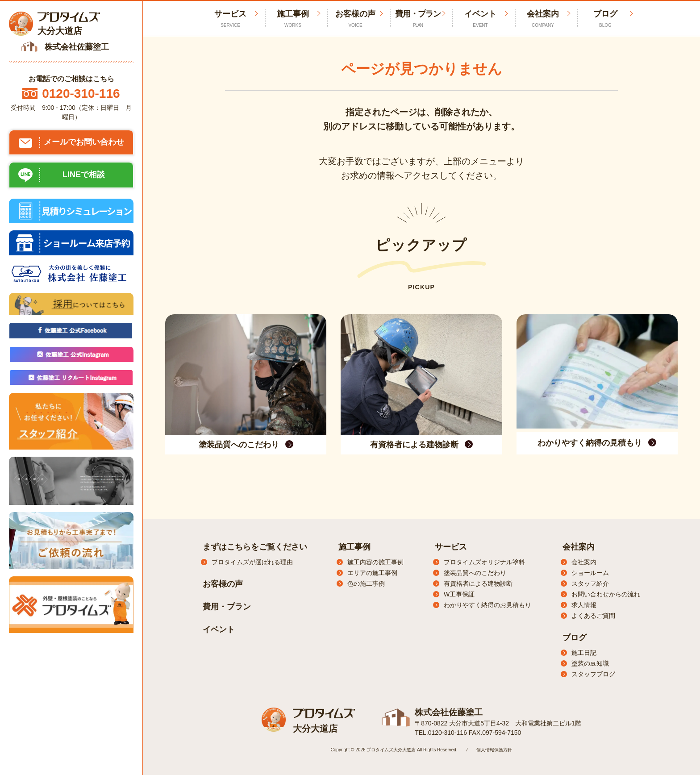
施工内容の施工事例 (375, 562)
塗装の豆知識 (590, 663)
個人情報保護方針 (494, 749)
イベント (480, 19)
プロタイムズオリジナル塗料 (484, 562)
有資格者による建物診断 (478, 583)
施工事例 (293, 19)
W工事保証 (459, 594)
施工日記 (584, 653)
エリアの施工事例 (372, 573)
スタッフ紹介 (590, 583)
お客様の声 (355, 19)
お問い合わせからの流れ (606, 594)
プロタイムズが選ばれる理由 (252, 562)
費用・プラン (418, 19)
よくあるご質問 (593, 616)
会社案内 (543, 19)
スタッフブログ (593, 674)
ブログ (605, 19)
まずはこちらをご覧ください (255, 547)
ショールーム (590, 573)
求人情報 (584, 605)
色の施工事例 (366, 583)
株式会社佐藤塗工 (447, 712)
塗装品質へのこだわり (475, 573)
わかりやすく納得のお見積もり (487, 605)
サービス (451, 547)
